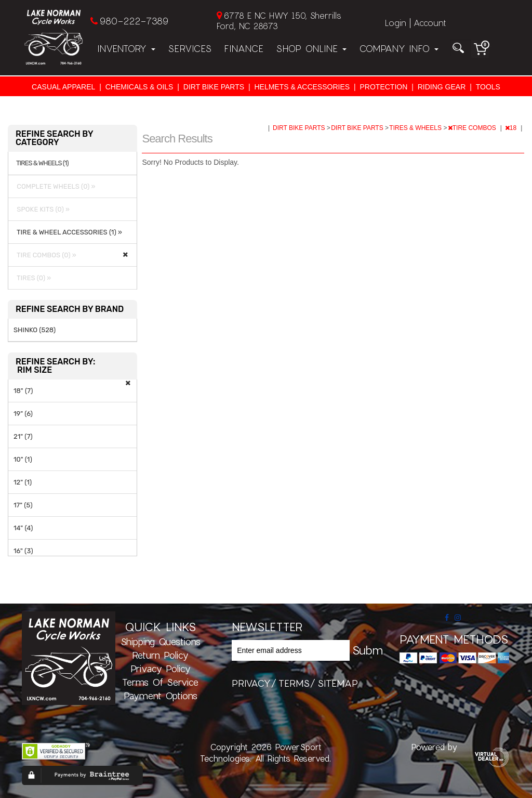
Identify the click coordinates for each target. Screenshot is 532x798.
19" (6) (23, 414)
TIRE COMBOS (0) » (45, 255)
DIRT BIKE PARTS (214, 87)
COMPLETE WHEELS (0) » (55, 186)
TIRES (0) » (32, 278)
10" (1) (23, 459)
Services (190, 48)
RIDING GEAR (442, 87)
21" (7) (23, 436)
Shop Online (311, 48)
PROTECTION (384, 87)
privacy (251, 683)
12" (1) (23, 482)
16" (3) (23, 551)
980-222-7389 (134, 21)
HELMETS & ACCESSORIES (302, 87)
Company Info (399, 48)
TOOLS (488, 87)
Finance (244, 48)
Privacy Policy (161, 669)
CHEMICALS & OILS (139, 87)
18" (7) (23, 391)
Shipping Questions (161, 642)
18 (512, 128)
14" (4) (23, 528)
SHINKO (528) (35, 330)
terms (294, 683)
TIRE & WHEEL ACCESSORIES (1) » (68, 232)
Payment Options (161, 696)
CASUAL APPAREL (63, 87)
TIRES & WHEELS (416, 128)
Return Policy (160, 655)
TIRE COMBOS (473, 128)
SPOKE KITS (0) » (42, 209)
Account (430, 23)
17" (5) (23, 505)
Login (396, 23)
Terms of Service (160, 682)
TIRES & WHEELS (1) (42, 163)
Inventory (126, 48)
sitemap (338, 683)
